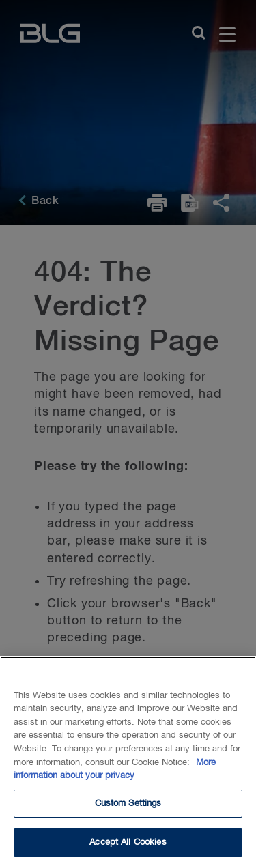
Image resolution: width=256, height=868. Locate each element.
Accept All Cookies (128, 846)
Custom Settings (128, 806)
